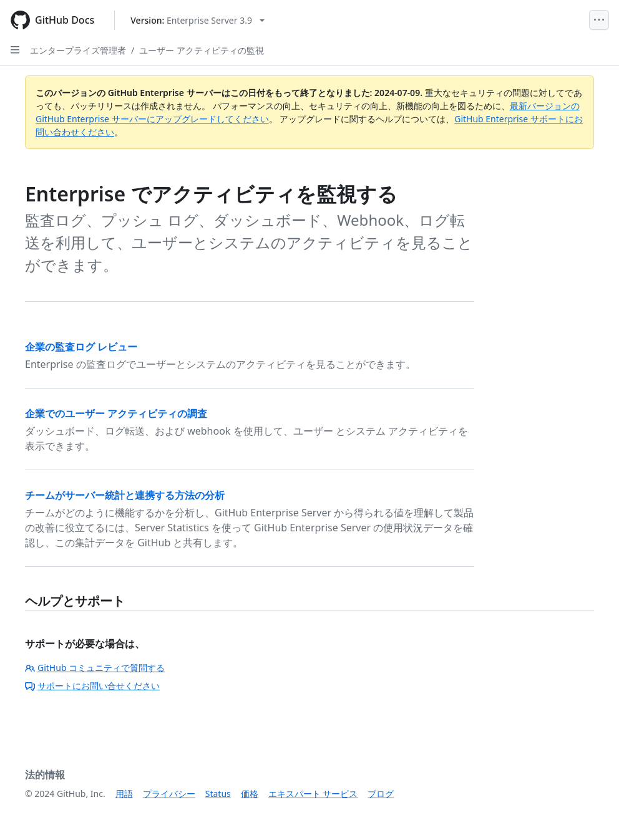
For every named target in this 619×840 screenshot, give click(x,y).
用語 (124, 794)
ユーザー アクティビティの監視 (202, 50)
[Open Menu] (599, 20)
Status (218, 794)
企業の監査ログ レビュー (81, 347)
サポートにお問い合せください (92, 686)
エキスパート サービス (313, 794)
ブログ (381, 794)
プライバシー (169, 794)
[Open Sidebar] (15, 50)
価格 (250, 794)
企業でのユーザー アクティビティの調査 (116, 413)
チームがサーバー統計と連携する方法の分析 (125, 495)
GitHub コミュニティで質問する (95, 668)
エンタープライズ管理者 (78, 50)
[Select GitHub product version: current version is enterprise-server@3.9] (197, 20)
